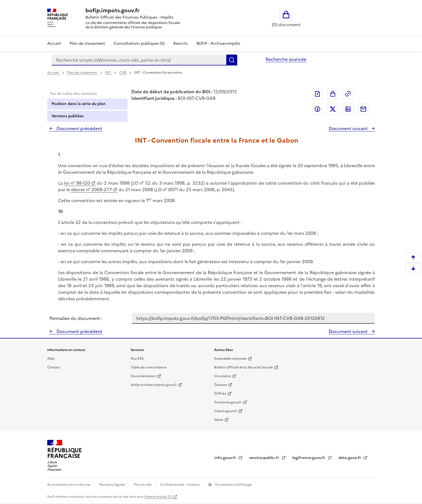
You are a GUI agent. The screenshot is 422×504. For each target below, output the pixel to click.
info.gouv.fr (226, 458)
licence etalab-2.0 (158, 497)
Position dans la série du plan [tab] (79, 104)
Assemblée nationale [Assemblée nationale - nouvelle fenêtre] (231, 359)
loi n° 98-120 (77, 183)
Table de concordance (149, 367)
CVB (123, 73)
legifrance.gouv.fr (309, 458)
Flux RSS (137, 359)
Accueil (54, 43)
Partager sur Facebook (317, 109)
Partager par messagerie (363, 109)
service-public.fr (265, 458)
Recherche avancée (286, 59)
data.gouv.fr (350, 458)
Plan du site (143, 485)
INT (109, 73)
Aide (51, 359)
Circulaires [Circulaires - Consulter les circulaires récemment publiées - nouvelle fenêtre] (223, 376)
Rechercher (232, 60)
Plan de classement (82, 73)
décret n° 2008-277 (91, 190)
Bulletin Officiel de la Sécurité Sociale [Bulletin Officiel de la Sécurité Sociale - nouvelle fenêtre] (244, 367)
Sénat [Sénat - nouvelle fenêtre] (219, 420)
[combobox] (139, 60)
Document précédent (79, 128)
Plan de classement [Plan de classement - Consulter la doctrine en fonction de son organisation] (87, 43)
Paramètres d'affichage (233, 485)
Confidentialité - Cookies (180, 485)
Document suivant (349, 128)
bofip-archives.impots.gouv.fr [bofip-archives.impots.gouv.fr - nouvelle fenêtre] (154, 385)
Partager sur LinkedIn (348, 109)
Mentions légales (112, 485)
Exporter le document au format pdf (317, 94)
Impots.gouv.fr (226, 411)
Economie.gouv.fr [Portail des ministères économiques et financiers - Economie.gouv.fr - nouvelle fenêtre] (228, 402)
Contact (54, 367)
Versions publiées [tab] (68, 116)
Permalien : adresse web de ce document (348, 94)
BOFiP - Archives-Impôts (218, 43)
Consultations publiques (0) (139, 43)
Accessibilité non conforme (69, 485)
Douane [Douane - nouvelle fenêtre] (221, 385)
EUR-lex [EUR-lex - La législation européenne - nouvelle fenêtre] (220, 394)
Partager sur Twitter (333, 109)
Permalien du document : (76, 318)
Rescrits (181, 43)
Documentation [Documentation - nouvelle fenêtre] (143, 376)
